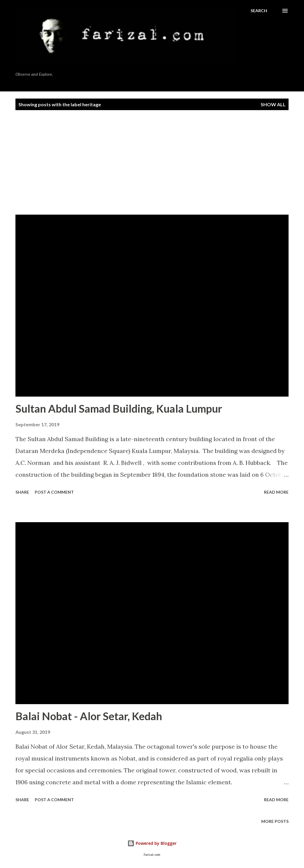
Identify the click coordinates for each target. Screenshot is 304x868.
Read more (276, 492)
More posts (275, 821)
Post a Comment (54, 492)
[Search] (259, 11)
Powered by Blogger (152, 843)
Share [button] (22, 492)
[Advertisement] (152, 159)
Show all (273, 104)
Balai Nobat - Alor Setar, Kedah (89, 716)
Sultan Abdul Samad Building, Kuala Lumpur (119, 408)
